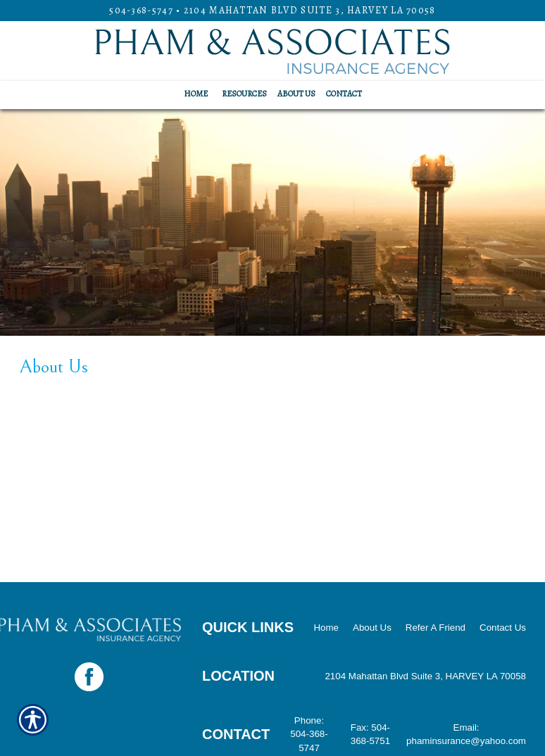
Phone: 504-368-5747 (309, 734)
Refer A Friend (436, 628)
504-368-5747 (141, 10)
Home (326, 628)
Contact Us (503, 628)
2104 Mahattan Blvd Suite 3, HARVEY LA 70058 (310, 10)
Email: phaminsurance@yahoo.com (466, 734)
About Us (372, 628)
